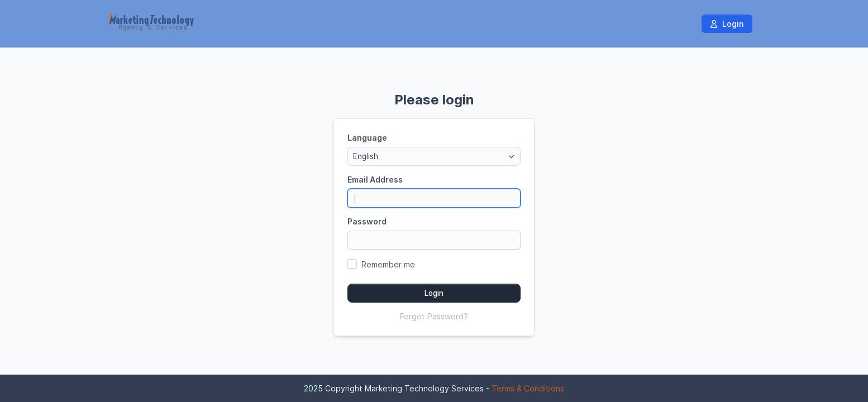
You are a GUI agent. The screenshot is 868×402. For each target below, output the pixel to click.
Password (367, 221)
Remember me (388, 264)
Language (367, 138)
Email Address (375, 180)
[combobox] (434, 156)
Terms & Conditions (528, 388)
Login (727, 24)
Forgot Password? (434, 316)
